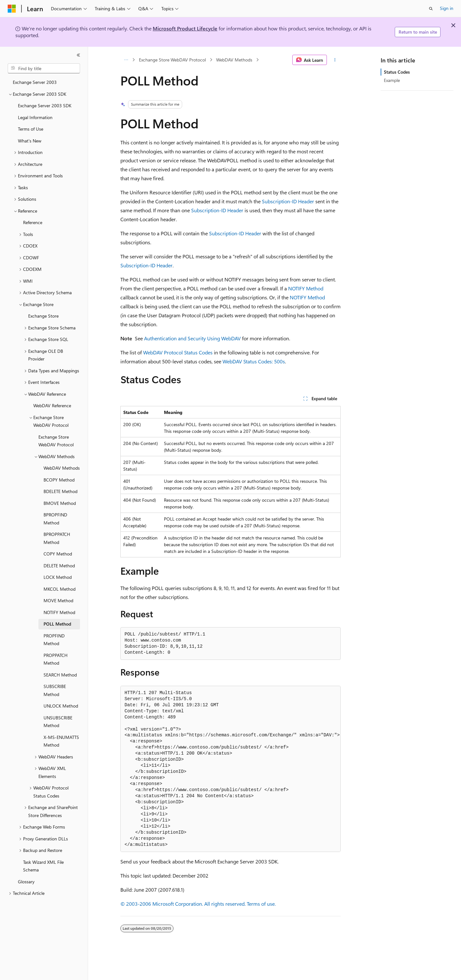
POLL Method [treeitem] (57, 624)
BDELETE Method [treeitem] (61, 491)
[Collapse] (78, 55)
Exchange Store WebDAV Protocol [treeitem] (56, 441)
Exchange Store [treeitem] (43, 316)
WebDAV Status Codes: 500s (254, 361)
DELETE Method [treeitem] (59, 566)
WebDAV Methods (234, 60)
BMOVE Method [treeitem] (60, 503)
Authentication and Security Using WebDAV (192, 338)
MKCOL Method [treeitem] (60, 589)
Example (392, 80)
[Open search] (431, 9)
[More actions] (335, 60)
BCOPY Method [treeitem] (59, 480)
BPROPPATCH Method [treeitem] (57, 538)
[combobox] (44, 69)
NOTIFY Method (306, 288)
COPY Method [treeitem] (58, 554)
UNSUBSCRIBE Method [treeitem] (58, 722)
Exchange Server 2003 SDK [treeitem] (45, 105)
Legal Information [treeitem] (35, 117)
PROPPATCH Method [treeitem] (56, 659)
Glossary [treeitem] (26, 882)
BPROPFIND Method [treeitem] (55, 519)
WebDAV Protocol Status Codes (178, 352)
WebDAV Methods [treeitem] (62, 468)
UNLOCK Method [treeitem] (61, 706)
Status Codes (397, 72)
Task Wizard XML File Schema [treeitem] (43, 866)
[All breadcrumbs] (126, 60)
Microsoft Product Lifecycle (185, 28)
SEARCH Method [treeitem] (60, 675)
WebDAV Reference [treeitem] (52, 405)
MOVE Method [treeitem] (58, 600)
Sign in (447, 8)
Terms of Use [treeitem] (31, 129)
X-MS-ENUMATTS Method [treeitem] (61, 741)
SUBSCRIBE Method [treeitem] (55, 690)
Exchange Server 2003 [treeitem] (35, 82)
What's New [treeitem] (30, 141)
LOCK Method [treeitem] (58, 577)
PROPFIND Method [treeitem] (54, 640)
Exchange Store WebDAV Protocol (172, 60)
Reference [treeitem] (33, 222)
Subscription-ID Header (288, 201)
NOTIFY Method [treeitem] (59, 612)
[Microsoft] (12, 9)
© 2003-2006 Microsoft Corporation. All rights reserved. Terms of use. (198, 904)
